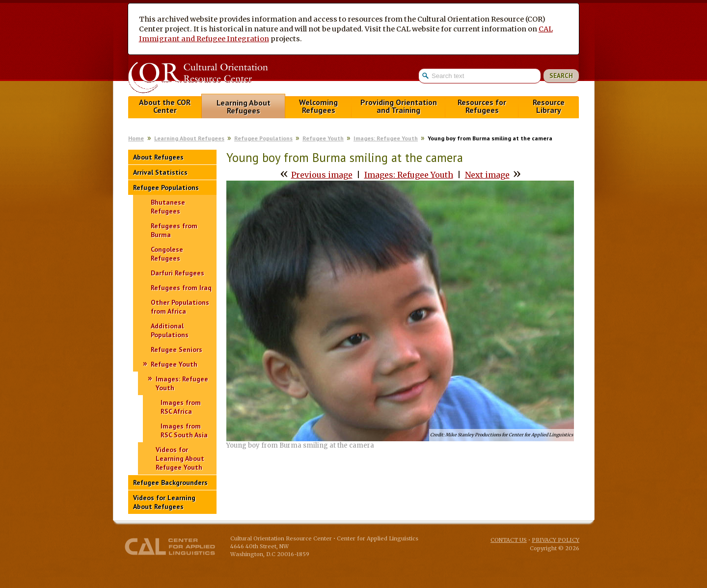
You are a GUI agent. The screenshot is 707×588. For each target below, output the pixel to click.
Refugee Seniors (177, 349)
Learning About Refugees (244, 107)
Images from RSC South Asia (184, 430)
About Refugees (158, 157)
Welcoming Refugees (318, 106)
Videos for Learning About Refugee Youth (180, 458)
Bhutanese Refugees (168, 207)
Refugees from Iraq (181, 288)
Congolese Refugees (167, 254)
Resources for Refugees (482, 106)
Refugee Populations (263, 138)
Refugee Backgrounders (170, 482)
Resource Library (549, 106)
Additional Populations (170, 330)
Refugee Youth (323, 138)
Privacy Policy (556, 540)
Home (136, 138)
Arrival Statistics (160, 172)
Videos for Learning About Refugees (164, 502)
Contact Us (509, 540)
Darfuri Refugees (177, 273)
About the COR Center (165, 106)
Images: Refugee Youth (386, 138)
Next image (487, 175)
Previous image (322, 175)
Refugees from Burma (174, 230)
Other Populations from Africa (180, 307)
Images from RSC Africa (181, 407)
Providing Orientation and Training (399, 106)
